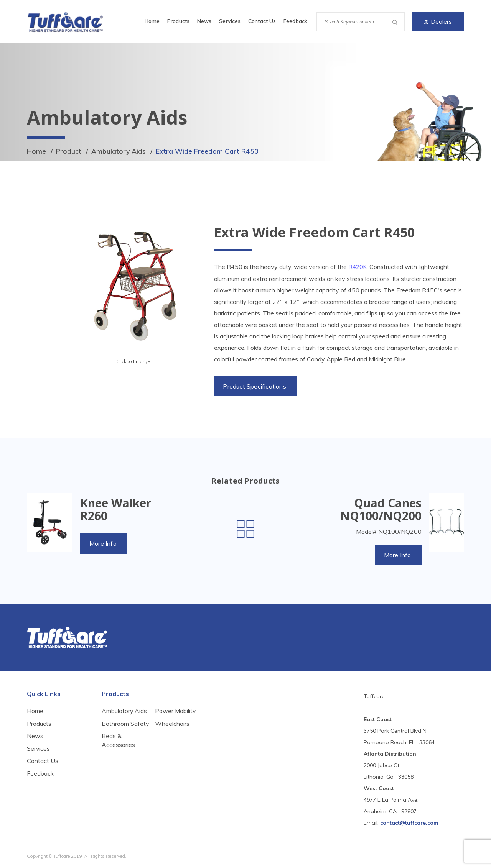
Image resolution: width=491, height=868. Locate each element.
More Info (103, 543)
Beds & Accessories (172, 716)
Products (178, 21)
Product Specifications (255, 386)
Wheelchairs (172, 745)
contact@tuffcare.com (409, 823)
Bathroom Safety (115, 728)
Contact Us (262, 21)
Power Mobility (176, 733)
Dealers (438, 22)
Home (152, 21)
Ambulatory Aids (119, 151)
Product (69, 151)
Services (230, 21)
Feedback (295, 21)
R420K (358, 267)
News (204, 21)
